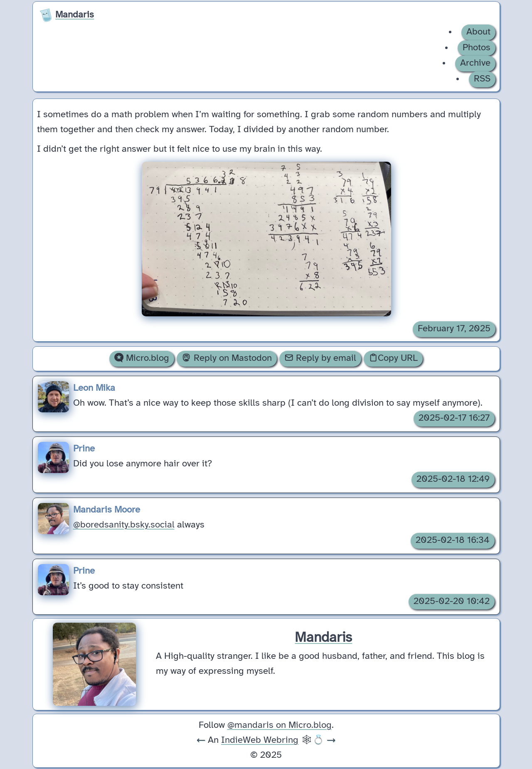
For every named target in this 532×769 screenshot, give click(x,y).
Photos (477, 48)
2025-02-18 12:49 (453, 479)
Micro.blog (142, 358)
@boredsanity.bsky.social (124, 525)
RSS (482, 79)
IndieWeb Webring (260, 740)
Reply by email (320, 358)
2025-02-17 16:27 (454, 418)
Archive (475, 63)
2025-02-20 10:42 (452, 601)
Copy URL (393, 358)
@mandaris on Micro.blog (280, 725)
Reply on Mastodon (227, 358)
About (478, 32)
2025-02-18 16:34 (453, 540)
